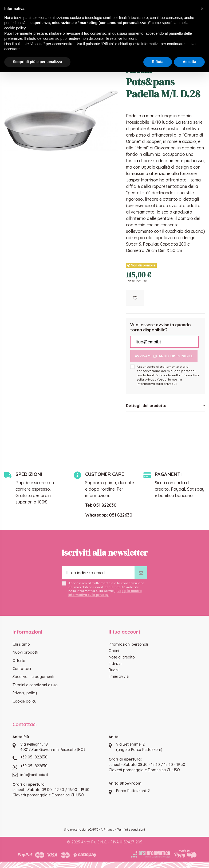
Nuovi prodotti (25, 652)
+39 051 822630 (34, 757)
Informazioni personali (128, 644)
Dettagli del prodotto (165, 406)
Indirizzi (115, 664)
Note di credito (122, 657)
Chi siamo (21, 644)
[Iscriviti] (141, 573)
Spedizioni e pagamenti (33, 677)
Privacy (109, 830)
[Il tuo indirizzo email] (98, 573)
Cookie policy (24, 701)
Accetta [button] (189, 62)
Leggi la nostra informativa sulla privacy (159, 381)
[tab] (165, 406)
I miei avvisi (119, 676)
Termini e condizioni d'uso (35, 685)
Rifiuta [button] (158, 62)
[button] (202, 9)
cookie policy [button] (15, 28)
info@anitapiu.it (34, 775)
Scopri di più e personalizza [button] (37, 62)
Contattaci (22, 669)
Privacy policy (25, 693)
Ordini (114, 651)
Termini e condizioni (131, 830)
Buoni (114, 670)
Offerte (19, 661)
